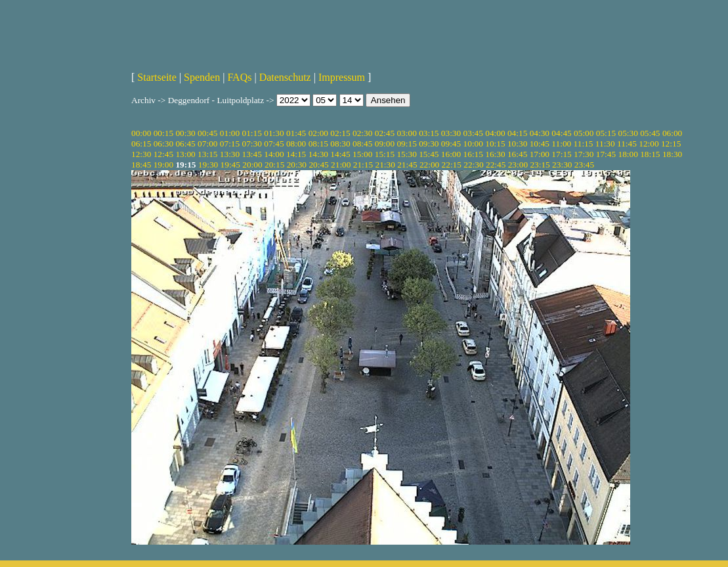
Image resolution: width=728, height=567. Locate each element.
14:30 (318, 154)
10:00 (473, 144)
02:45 (385, 133)
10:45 (540, 144)
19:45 (230, 165)
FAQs (239, 77)
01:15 (252, 133)
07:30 (252, 144)
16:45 (517, 154)
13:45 (252, 154)
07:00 (207, 144)
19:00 (163, 165)
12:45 (163, 154)
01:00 (230, 133)
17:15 (561, 154)
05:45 (650, 133)
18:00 (628, 154)
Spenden (202, 77)
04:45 (561, 133)
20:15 (274, 165)
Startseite (157, 77)
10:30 (517, 144)
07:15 (230, 144)
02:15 (340, 133)
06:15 (141, 144)
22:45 (496, 165)
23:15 (540, 165)
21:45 (407, 165)
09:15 (406, 144)
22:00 (429, 165)
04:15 (517, 133)
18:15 (650, 154)
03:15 (429, 133)
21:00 (341, 165)
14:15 (296, 154)
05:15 (606, 133)
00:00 (141, 133)
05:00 (584, 133)
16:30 (495, 154)
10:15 (495, 144)
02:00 (318, 133)
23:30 (562, 165)
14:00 (274, 154)
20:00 (252, 165)
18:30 (672, 154)
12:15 (671, 144)
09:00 (385, 144)
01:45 (296, 133)
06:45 (185, 144)
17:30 (584, 154)
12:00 (649, 144)
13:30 (230, 154)
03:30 (451, 133)
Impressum (342, 77)
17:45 (606, 154)
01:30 (274, 133)
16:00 (451, 154)
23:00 (518, 165)
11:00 (561, 144)
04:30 (540, 133)
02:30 (362, 133)
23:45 (584, 165)
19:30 (208, 165)
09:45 (451, 144)
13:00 (185, 154)
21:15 (363, 165)
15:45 (429, 154)
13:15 (207, 154)
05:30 (628, 133)
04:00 (495, 133)
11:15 (584, 144)
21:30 (385, 165)
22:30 (473, 165)
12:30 (141, 154)
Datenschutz (285, 77)
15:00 (362, 154)
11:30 (605, 144)
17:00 (540, 154)
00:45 (207, 133)
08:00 (296, 144)
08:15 (318, 144)
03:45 (473, 133)
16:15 (473, 154)
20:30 (297, 165)
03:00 (406, 133)
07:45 (274, 144)
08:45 (362, 144)
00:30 (185, 133)
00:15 (163, 133)
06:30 (163, 144)
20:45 (318, 165)
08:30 (340, 144)
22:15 (452, 165)
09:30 (429, 144)
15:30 (406, 154)
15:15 (385, 154)
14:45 (340, 154)
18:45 (141, 165)
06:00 (672, 133)
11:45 (627, 144)
